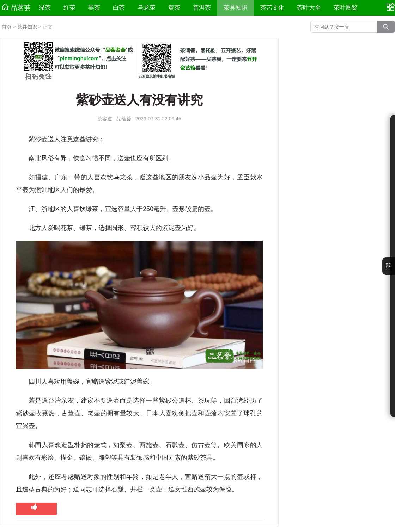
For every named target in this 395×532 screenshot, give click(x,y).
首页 (7, 27)
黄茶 (174, 8)
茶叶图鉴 (346, 8)
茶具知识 (236, 8)
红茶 (69, 8)
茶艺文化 (272, 8)
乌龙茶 (147, 8)
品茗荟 (16, 7)
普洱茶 (202, 8)
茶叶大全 (309, 8)
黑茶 (94, 8)
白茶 (119, 8)
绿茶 (45, 8)
